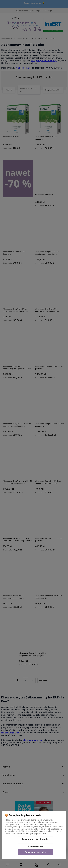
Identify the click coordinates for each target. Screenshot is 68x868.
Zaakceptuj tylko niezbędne (36, 839)
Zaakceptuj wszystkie (36, 852)
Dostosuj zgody (36, 846)
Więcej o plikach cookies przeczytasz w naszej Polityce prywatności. (34, 832)
